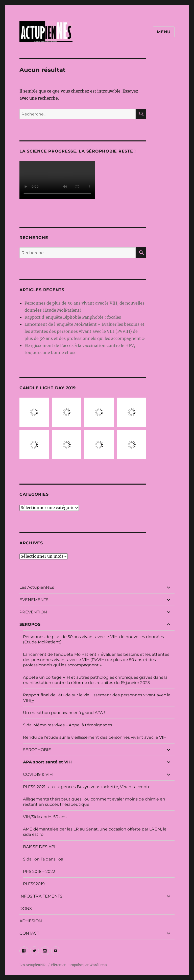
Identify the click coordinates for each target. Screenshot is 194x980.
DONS (26, 909)
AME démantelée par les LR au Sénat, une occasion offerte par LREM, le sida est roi (95, 832)
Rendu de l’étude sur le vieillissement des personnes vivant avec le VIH (95, 737)
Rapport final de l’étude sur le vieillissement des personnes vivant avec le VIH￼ (97, 698)
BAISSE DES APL (40, 847)
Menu (164, 32)
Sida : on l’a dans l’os (43, 859)
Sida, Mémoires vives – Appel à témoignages (68, 725)
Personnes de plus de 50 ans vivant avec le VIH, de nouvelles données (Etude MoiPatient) (93, 639)
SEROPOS (30, 624)
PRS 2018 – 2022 (39, 871)
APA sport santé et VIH (47, 762)
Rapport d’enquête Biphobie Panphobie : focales (73, 317)
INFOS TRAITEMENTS (41, 896)
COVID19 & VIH (38, 774)
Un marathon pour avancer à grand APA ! (64, 713)
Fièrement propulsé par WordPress (79, 965)
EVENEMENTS (34, 600)
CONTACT (29, 933)
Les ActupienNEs (37, 587)
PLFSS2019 (34, 884)
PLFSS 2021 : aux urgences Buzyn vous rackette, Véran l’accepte (87, 787)
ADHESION (31, 921)
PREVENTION (33, 612)
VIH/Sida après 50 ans (45, 817)
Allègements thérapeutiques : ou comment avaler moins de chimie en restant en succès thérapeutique (94, 802)
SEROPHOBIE (37, 750)
